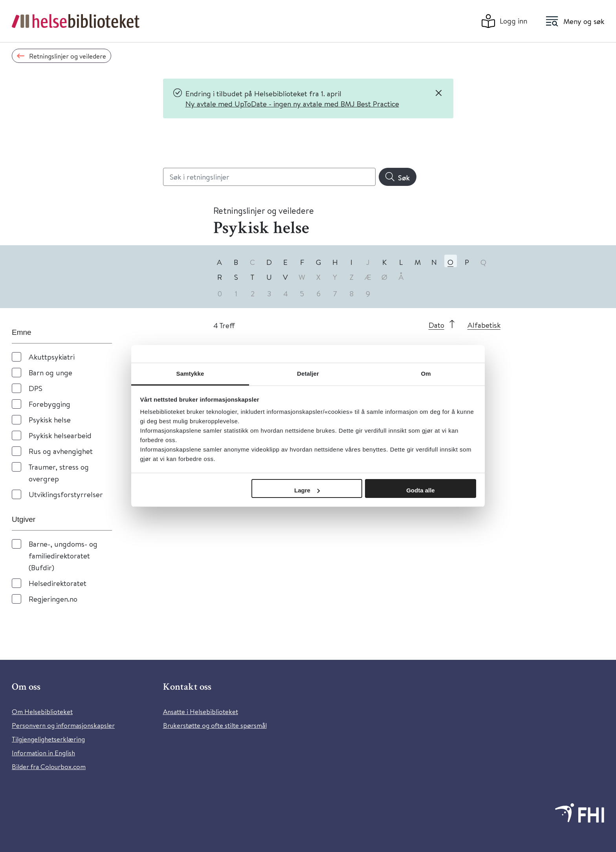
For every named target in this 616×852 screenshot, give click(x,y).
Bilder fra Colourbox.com (49, 767)
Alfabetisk (484, 325)
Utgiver (24, 519)
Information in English (43, 753)
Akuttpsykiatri (52, 357)
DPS (36, 388)
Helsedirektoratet (58, 583)
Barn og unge (50, 372)
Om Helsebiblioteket (42, 712)
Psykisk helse (50, 420)
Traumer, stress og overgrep (59, 473)
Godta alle (421, 490)
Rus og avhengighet (61, 451)
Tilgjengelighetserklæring (48, 739)
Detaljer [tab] (308, 374)
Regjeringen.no (53, 599)
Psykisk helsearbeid (60, 435)
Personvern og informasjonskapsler (63, 725)
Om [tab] (426, 374)
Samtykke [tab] (190, 374)
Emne (22, 332)
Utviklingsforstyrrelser (66, 494)
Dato (436, 325)
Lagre (307, 490)
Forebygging (49, 404)
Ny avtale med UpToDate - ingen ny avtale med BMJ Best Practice (292, 104)
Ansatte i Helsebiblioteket (201, 712)
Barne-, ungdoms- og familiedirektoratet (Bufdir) (63, 555)
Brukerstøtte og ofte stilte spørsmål (215, 725)
